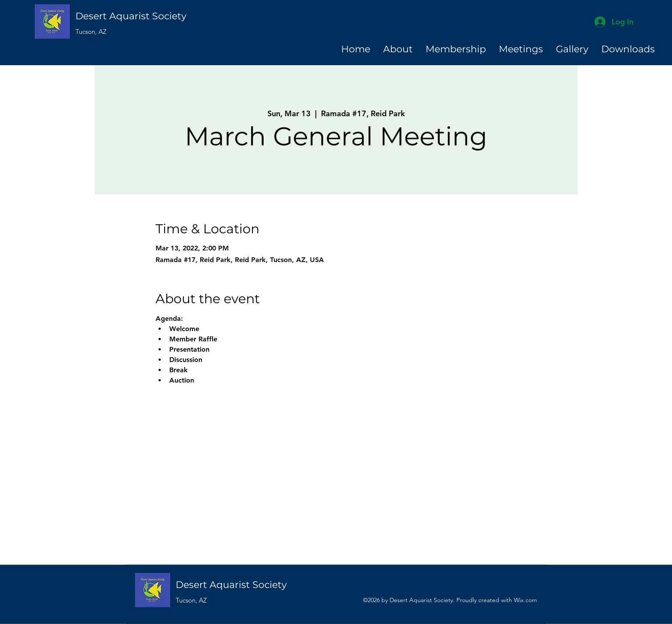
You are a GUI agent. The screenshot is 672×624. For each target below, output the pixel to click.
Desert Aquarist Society (131, 16)
